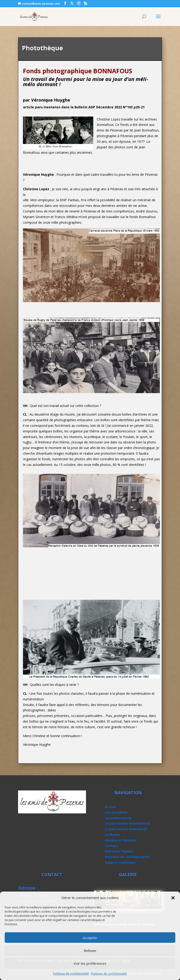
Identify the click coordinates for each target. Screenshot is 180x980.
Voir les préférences (90, 963)
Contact (111, 846)
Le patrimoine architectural (127, 823)
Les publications (118, 818)
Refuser (90, 951)
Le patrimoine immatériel (126, 829)
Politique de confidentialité (71, 974)
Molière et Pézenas (120, 840)
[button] (173, 898)
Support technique (120, 862)
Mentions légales (119, 851)
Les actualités (116, 812)
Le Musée (112, 835)
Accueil (110, 807)
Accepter (90, 938)
